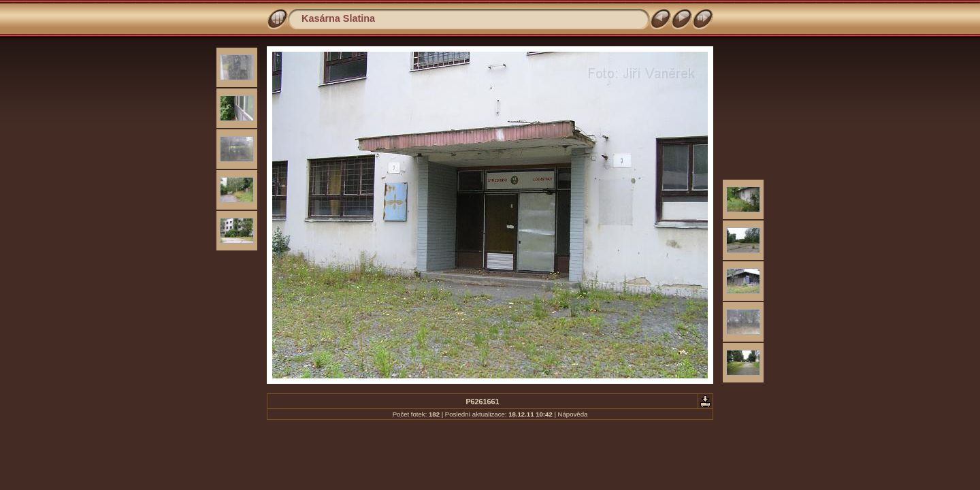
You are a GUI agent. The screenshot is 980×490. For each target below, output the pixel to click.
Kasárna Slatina (338, 18)
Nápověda (573, 414)
